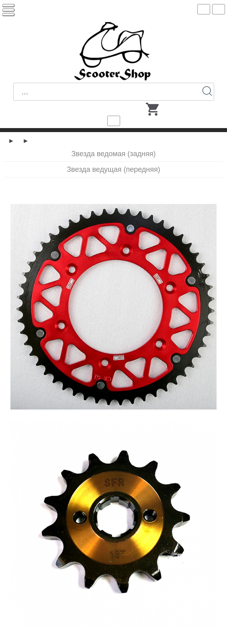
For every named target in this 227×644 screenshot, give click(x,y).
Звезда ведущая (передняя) (113, 169)
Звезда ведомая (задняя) (113, 154)
